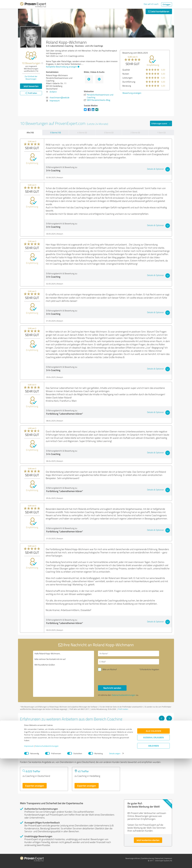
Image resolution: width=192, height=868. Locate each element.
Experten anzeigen (35, 786)
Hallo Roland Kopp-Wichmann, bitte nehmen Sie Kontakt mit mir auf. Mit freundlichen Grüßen (64, 674)
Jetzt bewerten (31, 86)
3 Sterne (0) (109, 133)
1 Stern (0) (161, 133)
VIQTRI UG (80, 728)
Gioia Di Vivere (134, 728)
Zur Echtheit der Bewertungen (31, 78)
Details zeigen (115, 863)
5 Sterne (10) (55, 133)
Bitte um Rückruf (110, 669)
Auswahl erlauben (153, 847)
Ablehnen (154, 855)
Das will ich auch (151, 4)
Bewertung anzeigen (167, 93)
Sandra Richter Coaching (36, 728)
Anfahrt (53, 92)
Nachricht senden (112, 688)
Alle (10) (30, 132)
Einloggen (167, 4)
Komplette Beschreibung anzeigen (62, 67)
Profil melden (123, 709)
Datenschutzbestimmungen (47, 856)
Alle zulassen (153, 840)
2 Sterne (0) (135, 133)
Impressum (29, 856)
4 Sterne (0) (82, 133)
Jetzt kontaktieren (159, 11)
